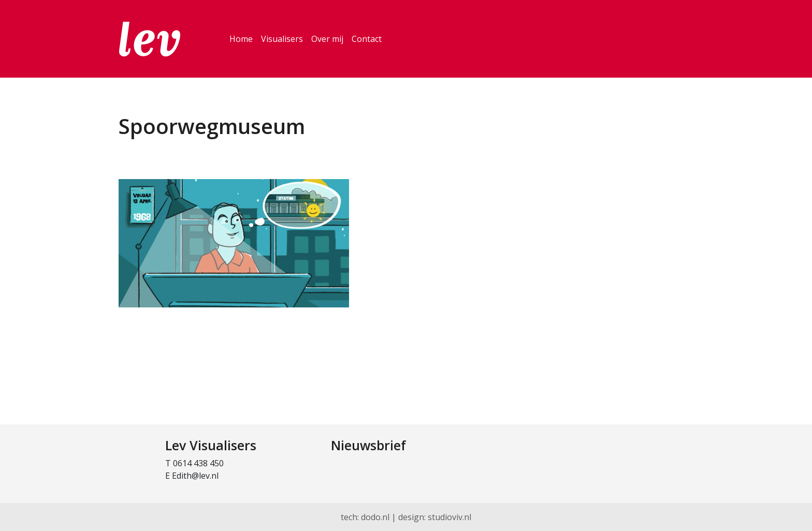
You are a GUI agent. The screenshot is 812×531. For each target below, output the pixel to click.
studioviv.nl (450, 517)
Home (241, 39)
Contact (367, 39)
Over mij (327, 39)
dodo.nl (375, 517)
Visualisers (282, 39)
